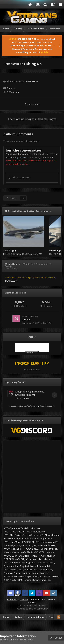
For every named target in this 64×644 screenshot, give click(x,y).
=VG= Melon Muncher (29, 528)
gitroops (26, 320)
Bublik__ (27, 556)
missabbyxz (25, 573)
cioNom (55, 576)
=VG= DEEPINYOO (13, 556)
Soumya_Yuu (11, 573)
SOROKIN (9, 559)
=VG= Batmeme (12, 563)
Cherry (8, 552)
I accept (56, 638)
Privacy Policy (48, 600)
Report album (32, 104)
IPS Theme (12, 600)
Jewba (32, 563)
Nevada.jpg (56, 250)
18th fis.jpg (10, 250)
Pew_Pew (37, 556)
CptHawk (9, 545)
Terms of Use (7, 640)
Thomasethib (44, 566)
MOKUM (41, 563)
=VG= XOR (40, 552)
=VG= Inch (33, 535)
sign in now (21, 157)
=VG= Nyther (11, 576)
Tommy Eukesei (40, 573)
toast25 (28, 570)
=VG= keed (10, 549)
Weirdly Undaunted (43, 559)
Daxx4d (22, 576)
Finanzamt (9, 538)
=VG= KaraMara (12, 542)
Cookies (32, 603)
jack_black (31, 566)
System (8, 566)
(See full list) (11, 268)
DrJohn (44, 549)
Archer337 (45, 576)
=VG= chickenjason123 (47, 542)
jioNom (25, 563)
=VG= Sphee (10, 528)
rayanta (50, 552)
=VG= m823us (33, 549)
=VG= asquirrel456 (43, 538)
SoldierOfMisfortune (21, 580)
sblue (16, 566)
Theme (35, 600)
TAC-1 (9, 254)
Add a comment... (20, 177)
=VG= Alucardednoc (49, 535)
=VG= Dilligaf (21, 559)
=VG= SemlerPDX (46, 545)
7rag (22, 566)
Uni (30, 559)
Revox (42, 532)
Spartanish (33, 576)
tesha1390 (32, 532)
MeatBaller (49, 556)
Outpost (50, 563)
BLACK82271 (28, 542)
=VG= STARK (32, 81)
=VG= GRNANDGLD (14, 570)
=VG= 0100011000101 (15, 532)
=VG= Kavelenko (24, 538)
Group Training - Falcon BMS (30, 392)
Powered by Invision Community (32, 609)
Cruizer (16, 552)
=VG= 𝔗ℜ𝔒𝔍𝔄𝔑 (29, 545)
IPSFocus (24, 600)
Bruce (17, 545)
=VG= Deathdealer (43, 570)
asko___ (20, 549)
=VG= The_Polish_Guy (15, 535)
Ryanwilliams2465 (42, 580)
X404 (7, 580)
